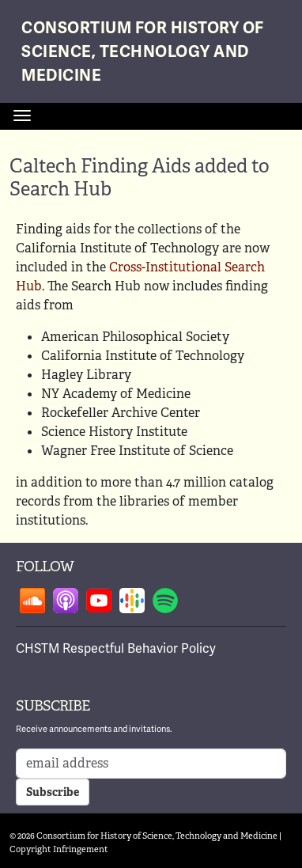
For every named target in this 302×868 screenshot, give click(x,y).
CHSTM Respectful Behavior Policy (116, 649)
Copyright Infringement (59, 849)
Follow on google (132, 601)
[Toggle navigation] (22, 116)
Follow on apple (66, 601)
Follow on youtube (99, 601)
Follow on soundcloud (32, 601)
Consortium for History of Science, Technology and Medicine (143, 52)
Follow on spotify (165, 601)
